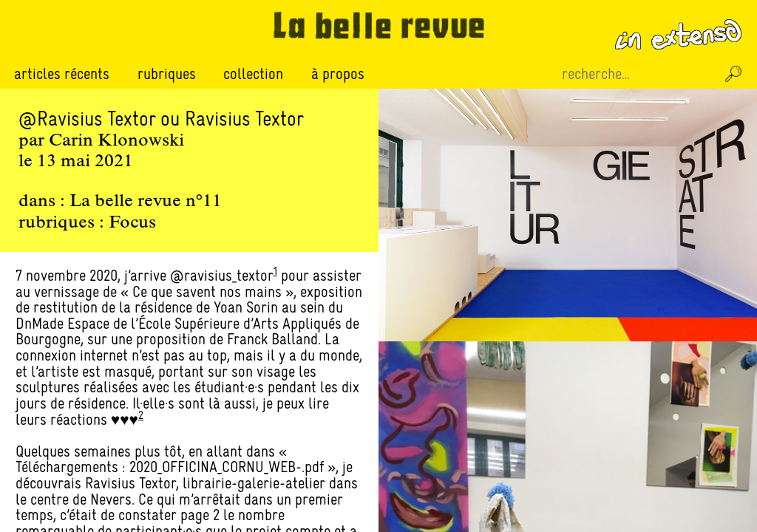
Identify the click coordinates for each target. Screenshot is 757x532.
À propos (338, 74)
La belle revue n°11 (146, 202)
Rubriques (167, 74)
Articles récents (62, 74)
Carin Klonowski (116, 141)
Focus (132, 223)
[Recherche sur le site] (637, 74)
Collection (253, 74)
